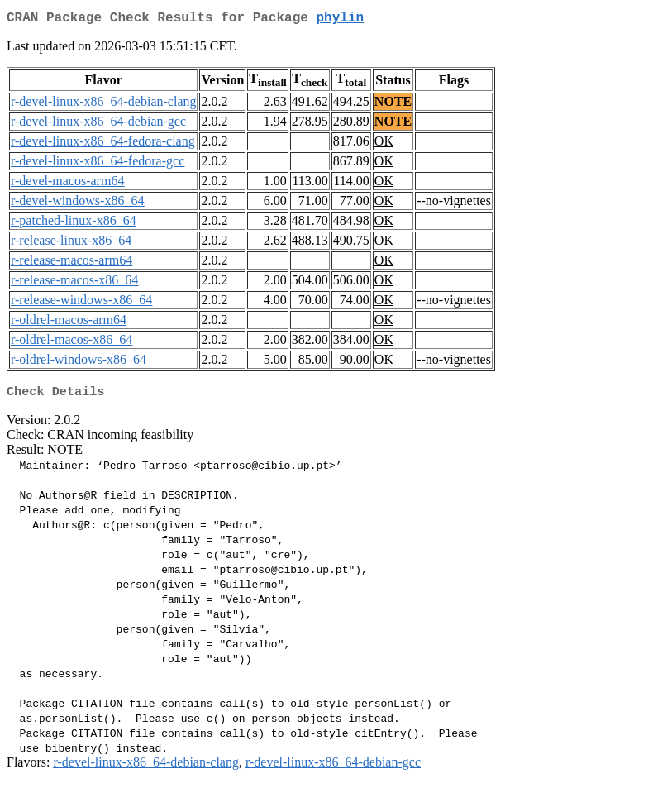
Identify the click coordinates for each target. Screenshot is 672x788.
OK (384, 144)
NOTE (393, 105)
